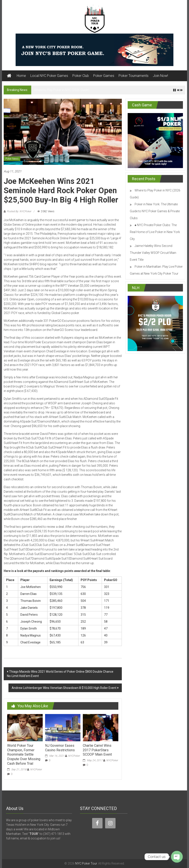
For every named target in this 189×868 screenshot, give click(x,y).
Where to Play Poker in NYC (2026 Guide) (62, 90)
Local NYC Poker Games (49, 76)
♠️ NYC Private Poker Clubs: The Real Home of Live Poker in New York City (155, 232)
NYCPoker (36, 769)
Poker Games (104, 76)
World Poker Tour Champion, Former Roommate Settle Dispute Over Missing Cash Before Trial (24, 755)
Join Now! (160, 76)
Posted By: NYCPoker (19, 211)
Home (21, 76)
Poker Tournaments (134, 76)
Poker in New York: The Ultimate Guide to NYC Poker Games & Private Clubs (155, 211)
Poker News (12, 159)
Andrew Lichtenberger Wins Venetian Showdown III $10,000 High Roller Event (64, 688)
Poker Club (81, 76)
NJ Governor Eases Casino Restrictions (60, 748)
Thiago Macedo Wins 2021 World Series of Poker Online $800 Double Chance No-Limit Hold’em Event (60, 674)
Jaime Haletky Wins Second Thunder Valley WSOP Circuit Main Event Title (153, 253)
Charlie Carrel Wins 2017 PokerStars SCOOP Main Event (97, 750)
